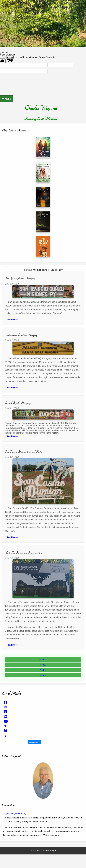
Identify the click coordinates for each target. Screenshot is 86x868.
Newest (43, 660)
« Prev (43, 665)
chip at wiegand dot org (15, 814)
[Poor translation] (10, 61)
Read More (12, 320)
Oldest (43, 675)
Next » (43, 670)
